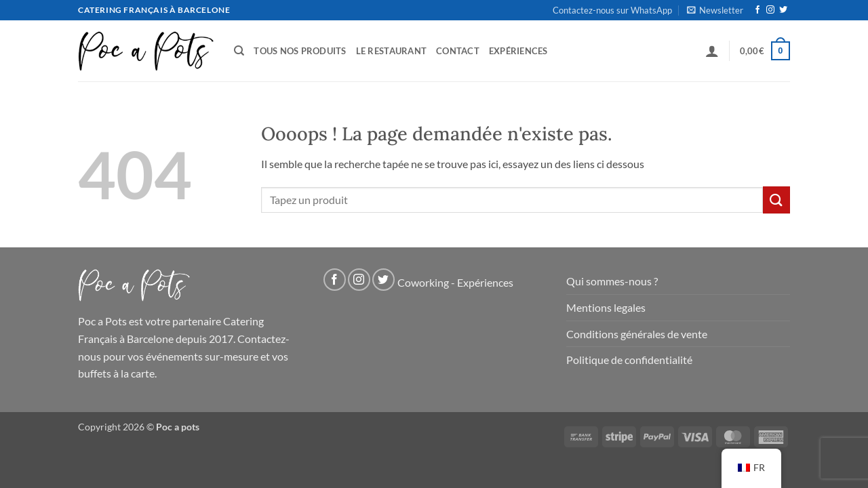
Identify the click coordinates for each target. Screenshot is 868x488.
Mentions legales (606, 307)
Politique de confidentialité (629, 360)
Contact (458, 51)
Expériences (518, 51)
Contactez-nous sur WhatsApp (612, 10)
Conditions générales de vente (637, 334)
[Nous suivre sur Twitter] (783, 10)
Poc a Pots (102, 321)
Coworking (423, 283)
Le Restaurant (391, 51)
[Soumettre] (776, 200)
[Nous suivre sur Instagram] (770, 10)
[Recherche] (239, 51)
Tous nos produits (300, 51)
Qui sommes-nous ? (612, 281)
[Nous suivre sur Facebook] (757, 10)
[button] (715, 10)
